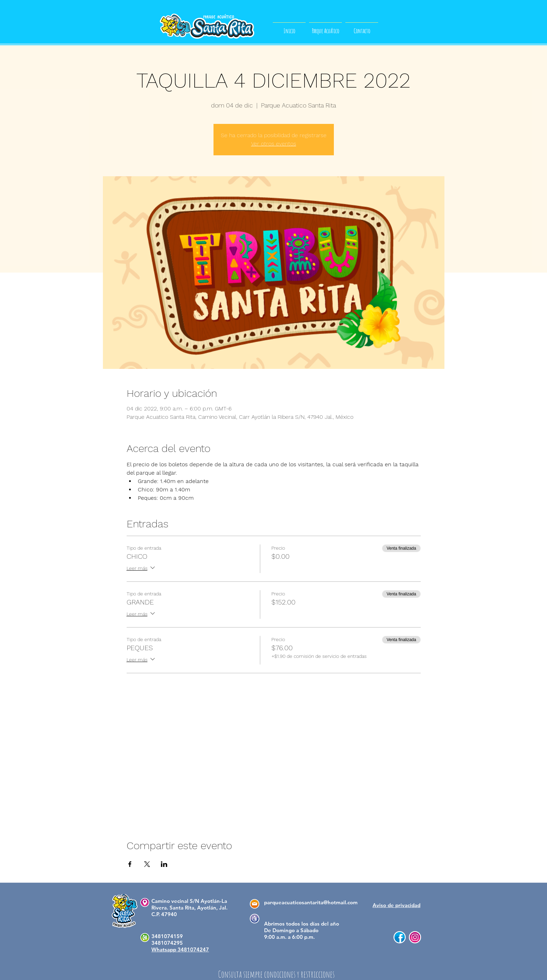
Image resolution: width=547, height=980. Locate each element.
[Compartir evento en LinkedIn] (164, 864)
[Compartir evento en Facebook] (130, 864)
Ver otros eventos (274, 144)
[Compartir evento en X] (147, 864)
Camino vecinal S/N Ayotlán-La (189, 901)
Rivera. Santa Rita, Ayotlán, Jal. (189, 908)
